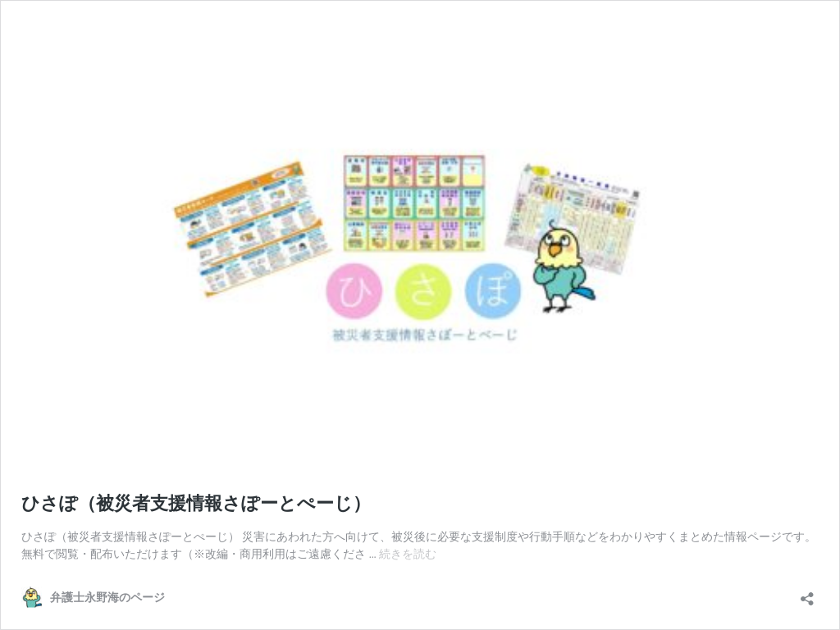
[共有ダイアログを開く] (807, 593)
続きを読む (408, 554)
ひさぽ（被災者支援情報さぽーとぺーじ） (196, 503)
